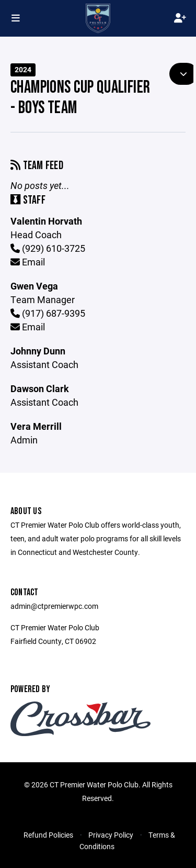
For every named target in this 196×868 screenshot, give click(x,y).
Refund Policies (48, 835)
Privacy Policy (111, 835)
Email (28, 262)
